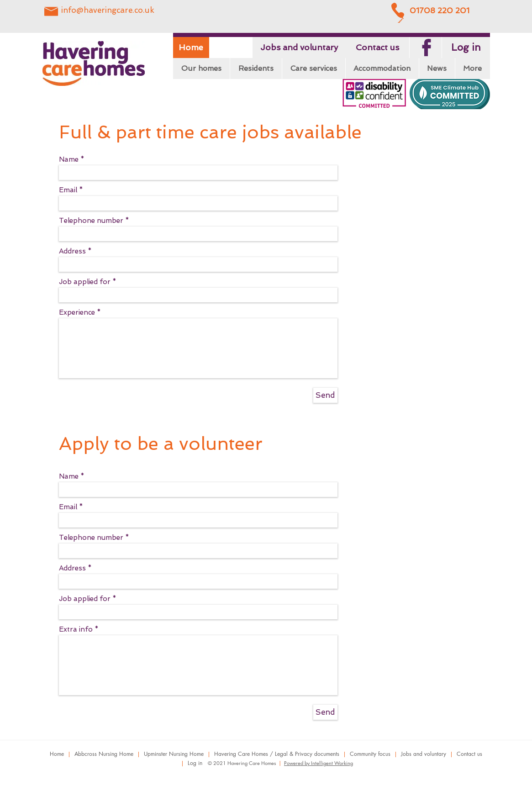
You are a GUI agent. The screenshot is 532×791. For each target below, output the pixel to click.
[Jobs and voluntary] (299, 47)
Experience (77, 313)
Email (68, 190)
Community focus (370, 754)
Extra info (76, 630)
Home (57, 754)
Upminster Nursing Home (174, 754)
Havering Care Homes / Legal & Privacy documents (277, 754)
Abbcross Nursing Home (104, 754)
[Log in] (466, 47)
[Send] (325, 395)
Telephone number (91, 221)
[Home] (191, 47)
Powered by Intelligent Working (319, 763)
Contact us (469, 754)
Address (72, 251)
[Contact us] (377, 47)
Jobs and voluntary (424, 754)
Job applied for (85, 282)
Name (69, 160)
